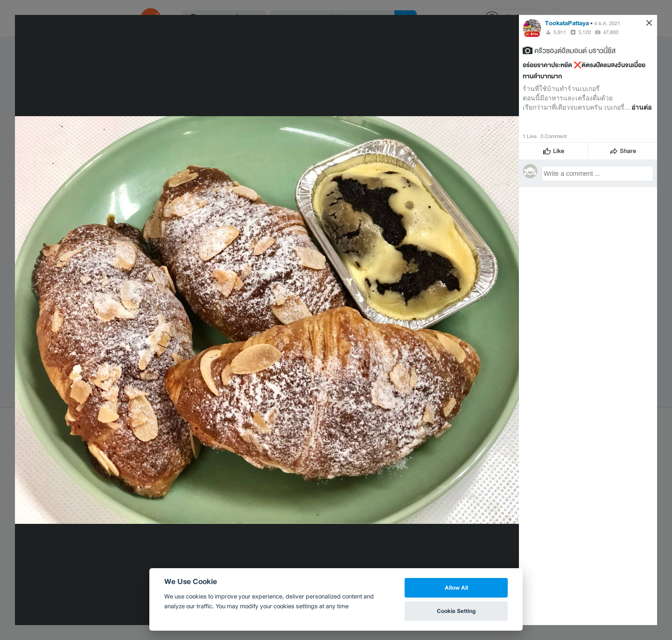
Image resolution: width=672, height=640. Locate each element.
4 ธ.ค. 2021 (607, 23)
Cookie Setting (456, 611)
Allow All (456, 588)
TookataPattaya (567, 23)
